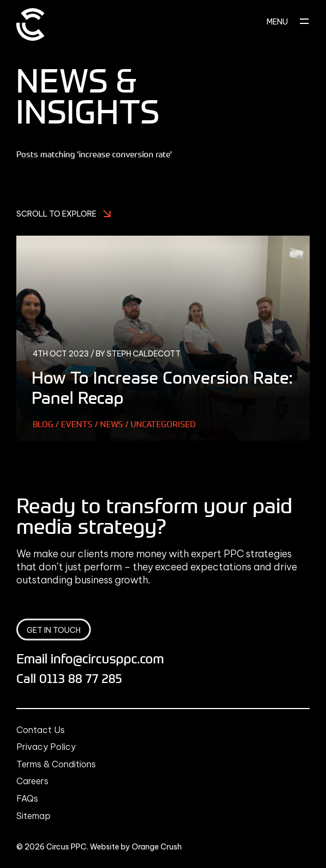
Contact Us (41, 730)
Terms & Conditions (56, 764)
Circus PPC (66, 847)
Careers (32, 781)
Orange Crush (157, 847)
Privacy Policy (46, 747)
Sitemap (33, 816)
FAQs (27, 798)
